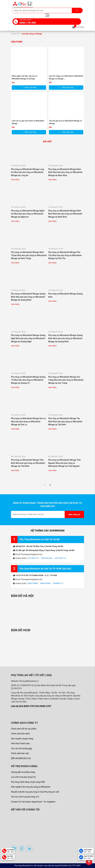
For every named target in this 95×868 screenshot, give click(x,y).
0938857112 (58, 583)
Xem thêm (15, 180)
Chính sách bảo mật (20, 753)
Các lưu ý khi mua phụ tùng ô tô (25, 797)
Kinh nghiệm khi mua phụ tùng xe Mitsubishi (31, 787)
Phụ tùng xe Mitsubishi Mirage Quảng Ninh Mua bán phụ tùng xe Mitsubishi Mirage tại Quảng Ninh (65, 338)
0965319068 (45, 583)
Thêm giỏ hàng (29, 87)
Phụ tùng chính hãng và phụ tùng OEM (28, 782)
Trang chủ (15, 34)
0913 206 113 (60, 558)
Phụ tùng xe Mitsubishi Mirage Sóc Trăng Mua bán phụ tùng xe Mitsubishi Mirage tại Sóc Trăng (66, 380)
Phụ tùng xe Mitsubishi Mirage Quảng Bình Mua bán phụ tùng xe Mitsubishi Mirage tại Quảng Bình (28, 297)
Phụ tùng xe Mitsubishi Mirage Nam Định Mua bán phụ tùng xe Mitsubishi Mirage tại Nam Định (65, 172)
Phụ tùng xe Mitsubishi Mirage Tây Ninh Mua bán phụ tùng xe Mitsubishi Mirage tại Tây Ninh (65, 422)
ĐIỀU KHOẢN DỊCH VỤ (21, 758)
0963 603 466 (47, 558)
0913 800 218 (33, 558)
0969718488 (33, 583)
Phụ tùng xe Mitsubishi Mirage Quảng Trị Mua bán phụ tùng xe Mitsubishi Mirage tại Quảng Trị (28, 380)
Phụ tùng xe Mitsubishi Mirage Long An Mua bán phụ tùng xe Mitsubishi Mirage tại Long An (28, 172)
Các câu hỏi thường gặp (22, 748)
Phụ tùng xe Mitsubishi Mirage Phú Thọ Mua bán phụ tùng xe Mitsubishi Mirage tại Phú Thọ (65, 255)
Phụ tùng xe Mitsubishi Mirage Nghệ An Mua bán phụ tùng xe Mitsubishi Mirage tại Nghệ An (28, 214)
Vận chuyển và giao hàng (22, 739)
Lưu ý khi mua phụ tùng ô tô (23, 777)
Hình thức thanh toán (20, 743)
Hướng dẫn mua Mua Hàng (23, 772)
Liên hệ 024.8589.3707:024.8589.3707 (31, 706)
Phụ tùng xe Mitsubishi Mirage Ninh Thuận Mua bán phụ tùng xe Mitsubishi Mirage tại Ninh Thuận (29, 255)
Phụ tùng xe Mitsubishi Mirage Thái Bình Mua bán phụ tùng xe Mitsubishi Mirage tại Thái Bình (28, 463)
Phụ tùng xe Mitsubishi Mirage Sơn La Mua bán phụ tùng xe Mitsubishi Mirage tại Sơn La (28, 422)
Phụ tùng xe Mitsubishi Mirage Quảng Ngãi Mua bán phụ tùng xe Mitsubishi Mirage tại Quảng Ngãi (28, 338)
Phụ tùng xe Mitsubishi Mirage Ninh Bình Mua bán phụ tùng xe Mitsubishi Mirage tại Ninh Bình (65, 214)
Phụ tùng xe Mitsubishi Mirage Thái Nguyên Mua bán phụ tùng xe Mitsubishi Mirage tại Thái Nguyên (64, 463)
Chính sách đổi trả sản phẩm (24, 729)
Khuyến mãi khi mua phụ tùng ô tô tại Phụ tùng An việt (35, 792)
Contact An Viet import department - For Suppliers (33, 802)
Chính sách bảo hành (20, 734)
